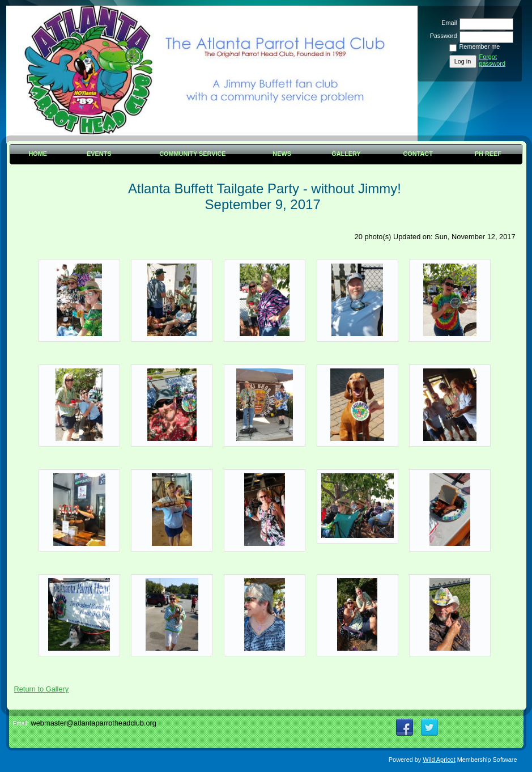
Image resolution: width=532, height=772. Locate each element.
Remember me (480, 46)
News (282, 154)
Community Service (192, 154)
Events (99, 154)
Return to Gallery (42, 689)
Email (447, 23)
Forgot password (493, 60)
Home (38, 154)
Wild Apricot (439, 760)
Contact (418, 154)
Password (441, 36)
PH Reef (488, 154)
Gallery (346, 154)
